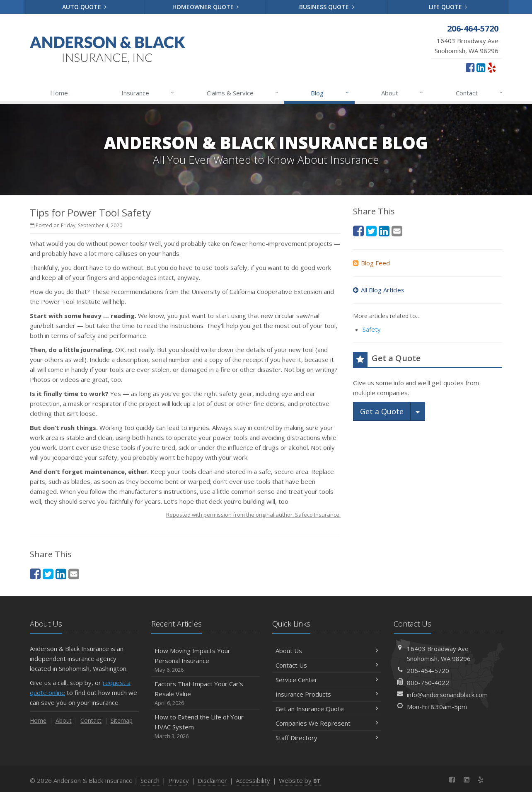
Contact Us (327, 665)
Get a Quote (382, 411)
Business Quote (327, 7)
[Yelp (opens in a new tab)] (492, 67)
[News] (495, 780)
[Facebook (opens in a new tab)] (470, 67)
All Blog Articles (379, 290)
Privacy (179, 780)
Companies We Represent (327, 723)
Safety (372, 329)
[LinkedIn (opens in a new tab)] (481, 67)
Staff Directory (327, 738)
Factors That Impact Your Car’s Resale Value (206, 694)
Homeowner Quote (206, 7)
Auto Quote (84, 7)
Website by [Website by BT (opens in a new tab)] (300, 780)
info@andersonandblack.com (447, 695)
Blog (330, 93)
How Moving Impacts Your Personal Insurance (206, 660)
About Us (327, 651)
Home (59, 93)
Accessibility (253, 780)
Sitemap (122, 720)
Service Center (327, 680)
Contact (480, 93)
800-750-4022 (428, 683)
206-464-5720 (428, 671)
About (403, 93)
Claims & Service (243, 93)
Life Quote (448, 7)
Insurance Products (327, 694)
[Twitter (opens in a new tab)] (48, 574)
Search (150, 780)
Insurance (148, 93)
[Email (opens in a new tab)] (74, 574)
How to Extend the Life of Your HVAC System (206, 727)
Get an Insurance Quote (327, 709)
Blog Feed (371, 263)
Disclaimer (212, 780)
